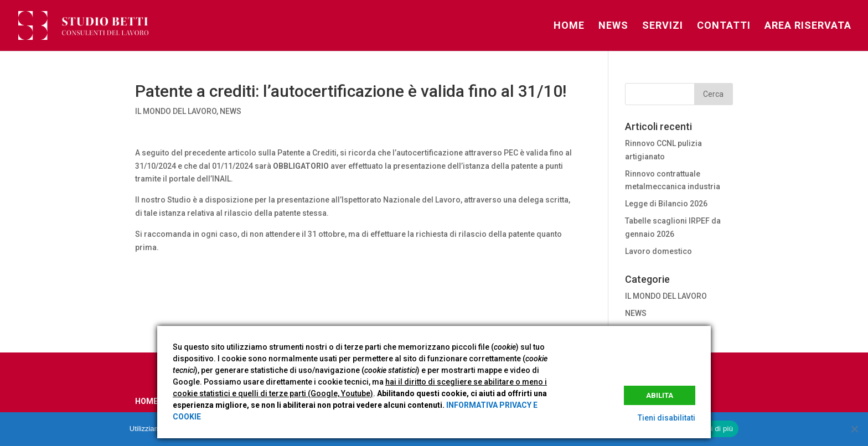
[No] (854, 429)
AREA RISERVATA (808, 26)
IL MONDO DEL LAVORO (176, 111)
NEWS (613, 26)
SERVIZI (663, 26)
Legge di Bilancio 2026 (666, 204)
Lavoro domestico (658, 251)
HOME (569, 26)
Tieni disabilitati (666, 418)
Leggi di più (714, 429)
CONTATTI (724, 26)
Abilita (660, 395)
